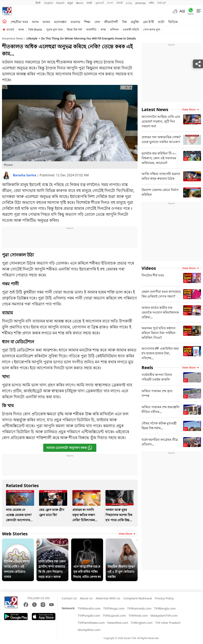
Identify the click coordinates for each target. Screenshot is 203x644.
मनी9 (151, 3)
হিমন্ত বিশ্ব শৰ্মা (74, 29)
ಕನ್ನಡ (70, 3)
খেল (97, 22)
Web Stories (15, 534)
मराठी (89, 3)
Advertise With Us (108, 598)
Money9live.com (89, 630)
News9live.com (118, 623)
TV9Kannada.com (139, 608)
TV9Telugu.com (114, 608)
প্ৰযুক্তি (135, 22)
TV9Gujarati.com (114, 615)
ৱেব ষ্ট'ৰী (148, 22)
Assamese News (13, 38)
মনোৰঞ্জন (60, 22)
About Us (86, 598)
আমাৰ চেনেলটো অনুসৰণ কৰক (69, 448)
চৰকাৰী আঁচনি (131, 29)
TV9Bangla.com (165, 608)
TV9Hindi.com (138, 615)
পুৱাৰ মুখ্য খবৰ (54, 29)
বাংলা (110, 3)
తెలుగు (80, 3)
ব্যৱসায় (75, 22)
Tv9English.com (142, 623)
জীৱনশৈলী (111, 22)
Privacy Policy (164, 598)
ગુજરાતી (100, 3)
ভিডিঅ (173, 22)
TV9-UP (162, 3)
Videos (149, 268)
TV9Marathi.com (89, 608)
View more (127, 534)
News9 (60, 3)
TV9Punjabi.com (89, 615)
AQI (182, 11)
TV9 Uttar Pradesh (168, 623)
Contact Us (69, 598)
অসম (35, 22)
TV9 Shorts (35, 29)
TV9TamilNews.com (91, 623)
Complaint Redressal (138, 598)
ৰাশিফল (114, 29)
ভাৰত (46, 22)
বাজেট (10, 29)
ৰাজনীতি (91, 29)
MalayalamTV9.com (164, 615)
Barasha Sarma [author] (25, 175)
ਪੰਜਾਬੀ (120, 3)
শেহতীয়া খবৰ (19, 22)
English (49, 3)
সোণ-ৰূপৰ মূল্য (152, 29)
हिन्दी (38, 3)
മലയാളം (140, 3)
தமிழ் (129, 3)
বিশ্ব (124, 22)
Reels (147, 367)
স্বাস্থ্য (103, 29)
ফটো (161, 22)
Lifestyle (32, 38)
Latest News (155, 109)
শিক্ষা (87, 22)
